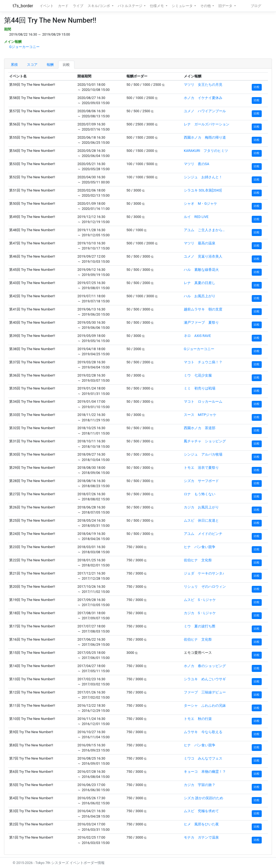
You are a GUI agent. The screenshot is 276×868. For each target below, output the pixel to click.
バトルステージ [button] (130, 6)
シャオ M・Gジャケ (201, 204)
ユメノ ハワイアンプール (205, 111)
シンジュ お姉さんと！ (203, 177)
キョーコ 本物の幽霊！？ (205, 772)
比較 (66, 65)
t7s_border (23, 6)
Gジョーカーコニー (24, 47)
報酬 (50, 65)
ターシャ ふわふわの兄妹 (205, 705)
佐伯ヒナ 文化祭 (198, 560)
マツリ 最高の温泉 (200, 243)
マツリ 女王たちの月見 (203, 85)
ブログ (256, 6)
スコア (32, 65)
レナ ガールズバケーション (207, 124)
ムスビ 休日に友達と (201, 520)
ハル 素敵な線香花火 (201, 270)
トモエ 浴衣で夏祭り (201, 468)
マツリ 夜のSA (196, 164)
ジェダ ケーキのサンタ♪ (204, 573)
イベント (47, 6)
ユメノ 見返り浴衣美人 (203, 256)
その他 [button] (206, 6)
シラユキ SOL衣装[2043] (203, 190)
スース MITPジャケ (200, 415)
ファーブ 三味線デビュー (205, 692)
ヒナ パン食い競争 (200, 547)
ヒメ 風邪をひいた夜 (201, 824)
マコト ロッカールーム (203, 401)
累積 (14, 65)
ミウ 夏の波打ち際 (200, 626)
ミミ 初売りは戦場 (200, 388)
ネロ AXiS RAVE (197, 336)
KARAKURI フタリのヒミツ (206, 151)
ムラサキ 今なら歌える (203, 732)
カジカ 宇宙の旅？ (200, 785)
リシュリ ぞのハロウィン (205, 587)
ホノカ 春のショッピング (205, 666)
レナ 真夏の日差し (200, 283)
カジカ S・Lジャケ (200, 613)
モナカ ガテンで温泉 (201, 837)
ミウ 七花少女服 (198, 375)
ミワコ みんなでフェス (203, 758)
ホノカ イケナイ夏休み (203, 98)
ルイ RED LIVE (196, 217)
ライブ (78, 6)
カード (63, 6)
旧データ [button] (226, 6)
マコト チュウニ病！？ (203, 362)
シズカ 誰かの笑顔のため (203, 798)
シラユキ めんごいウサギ (205, 679)
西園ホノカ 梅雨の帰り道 (205, 137)
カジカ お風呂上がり (201, 507)
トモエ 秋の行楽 (198, 719)
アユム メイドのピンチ (203, 534)
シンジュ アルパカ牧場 (203, 454)
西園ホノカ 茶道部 (200, 428)
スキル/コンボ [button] (99, 6)
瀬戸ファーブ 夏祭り (201, 322)
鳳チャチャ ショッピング (205, 441)
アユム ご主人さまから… (204, 230)
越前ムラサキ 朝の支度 (203, 309)
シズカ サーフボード (201, 481)
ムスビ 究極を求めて (201, 811)
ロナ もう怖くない (200, 494)
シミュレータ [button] (183, 6)
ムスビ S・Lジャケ (200, 600)
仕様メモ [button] (157, 6)
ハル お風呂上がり (200, 296)
